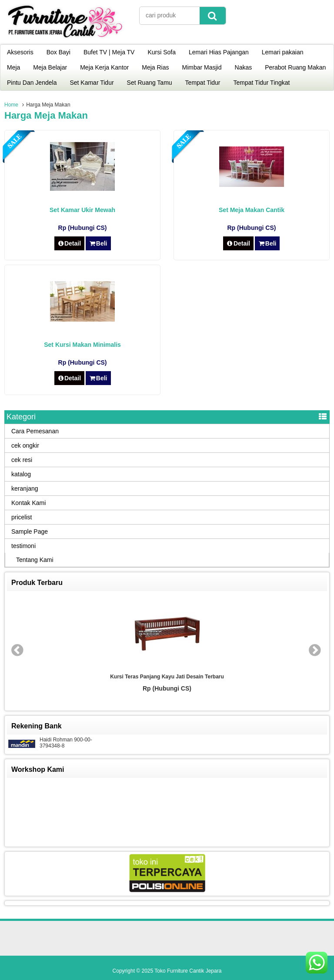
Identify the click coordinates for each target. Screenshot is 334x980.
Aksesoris (20, 52)
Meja (13, 67)
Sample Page (30, 532)
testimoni (23, 546)
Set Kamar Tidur (92, 83)
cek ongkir (25, 445)
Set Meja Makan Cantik (252, 210)
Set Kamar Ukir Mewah (82, 210)
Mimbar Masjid (202, 67)
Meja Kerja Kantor (104, 67)
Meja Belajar (50, 67)
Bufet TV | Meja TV (109, 52)
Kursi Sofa (162, 52)
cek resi (22, 460)
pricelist (22, 517)
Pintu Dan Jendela (32, 83)
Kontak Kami (28, 503)
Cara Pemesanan (35, 431)
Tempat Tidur (203, 83)
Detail (70, 243)
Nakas (244, 67)
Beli (98, 243)
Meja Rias (155, 67)
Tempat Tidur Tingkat (262, 83)
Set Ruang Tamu (150, 83)
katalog (21, 474)
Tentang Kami (35, 560)
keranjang (25, 488)
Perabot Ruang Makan (295, 67)
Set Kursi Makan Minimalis (82, 345)
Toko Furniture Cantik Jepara (188, 971)
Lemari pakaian (283, 52)
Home (11, 105)
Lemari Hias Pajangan (219, 52)
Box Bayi (58, 52)
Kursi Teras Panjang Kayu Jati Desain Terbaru (167, 677)
